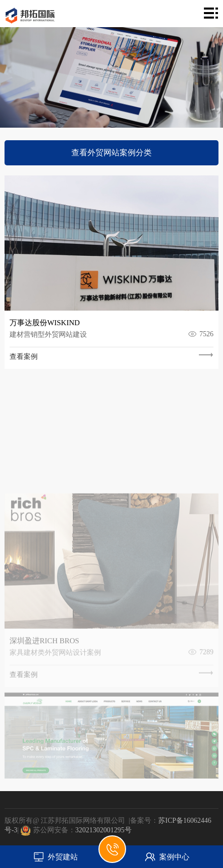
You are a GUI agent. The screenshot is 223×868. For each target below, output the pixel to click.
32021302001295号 (103, 830)
